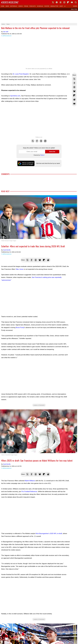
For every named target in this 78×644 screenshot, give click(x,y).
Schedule (40, 6)
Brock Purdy (20, 328)
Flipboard (68, 2)
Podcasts (33, 6)
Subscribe (52, 152)
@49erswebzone (7, 36)
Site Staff (6, 32)
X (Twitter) (53, 2)
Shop (61, 6)
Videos (21, 6)
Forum (26, 6)
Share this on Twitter (74, 79)
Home (3, 6)
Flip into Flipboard (74, 95)
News (7, 6)
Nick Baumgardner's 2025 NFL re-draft (49, 534)
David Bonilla (7, 250)
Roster (47, 6)
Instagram (45, 140)
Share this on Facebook (74, 83)
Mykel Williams (30, 481)
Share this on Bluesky (74, 91)
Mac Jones (20, 269)
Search (76, 2)
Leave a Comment (39, 405)
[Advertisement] (39, 17)
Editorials (14, 6)
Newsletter (54, 6)
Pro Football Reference (29, 492)
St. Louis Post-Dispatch (21, 74)
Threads (41, 140)
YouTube (72, 2)
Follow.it (42, 155)
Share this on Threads (74, 87)
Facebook (37, 140)
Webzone (10, 2)
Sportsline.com (15, 96)
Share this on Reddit (74, 99)
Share (75, 6)
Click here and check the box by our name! (48, 163)
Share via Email (74, 104)
